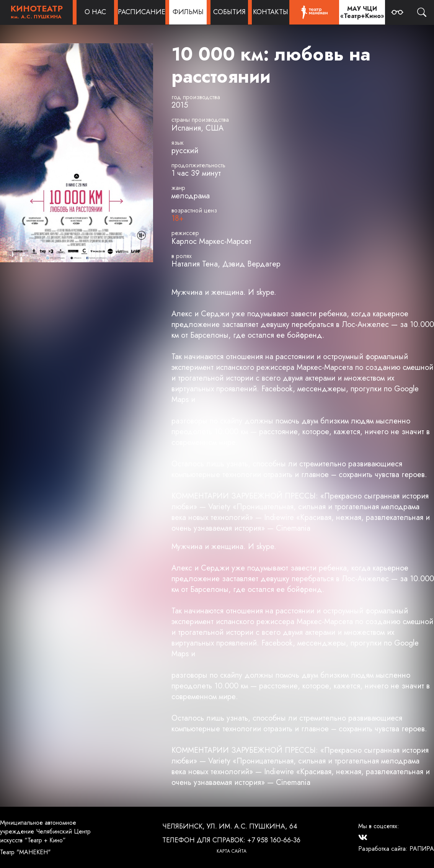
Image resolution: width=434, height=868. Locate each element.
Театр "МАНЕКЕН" (25, 852)
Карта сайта (232, 851)
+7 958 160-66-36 (274, 840)
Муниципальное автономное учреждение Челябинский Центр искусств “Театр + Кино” (45, 831)
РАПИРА (422, 849)
